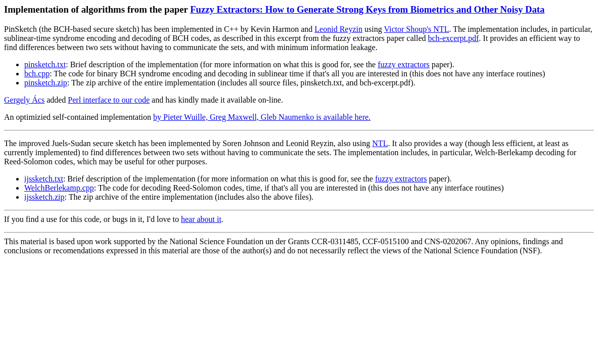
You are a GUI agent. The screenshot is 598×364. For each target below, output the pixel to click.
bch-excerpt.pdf (454, 38)
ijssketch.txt (44, 179)
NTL (380, 143)
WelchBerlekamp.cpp (59, 188)
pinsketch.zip (46, 83)
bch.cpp (37, 74)
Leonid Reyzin (338, 29)
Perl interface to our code (109, 100)
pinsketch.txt (45, 64)
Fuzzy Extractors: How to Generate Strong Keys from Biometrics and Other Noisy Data (367, 9)
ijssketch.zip (44, 197)
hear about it (201, 219)
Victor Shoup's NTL (416, 29)
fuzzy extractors (404, 64)
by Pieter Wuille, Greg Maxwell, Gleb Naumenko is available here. (262, 117)
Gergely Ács (24, 100)
